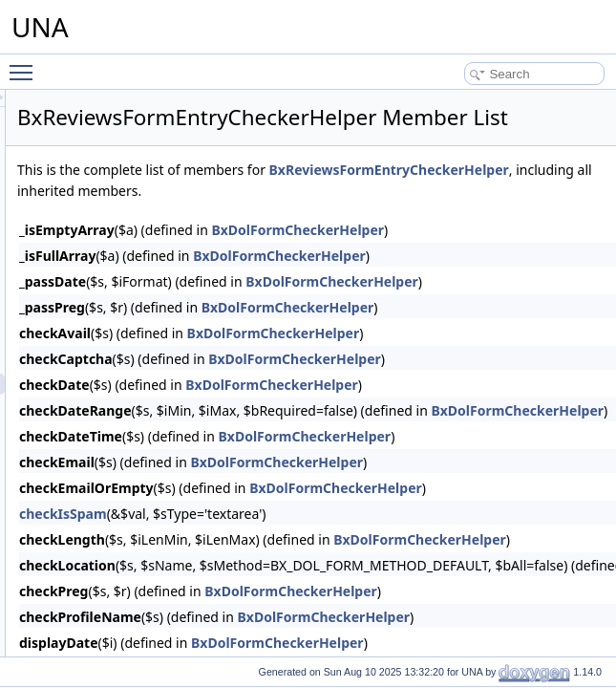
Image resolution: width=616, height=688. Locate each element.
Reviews (89, 258)
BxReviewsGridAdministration (159, 468)
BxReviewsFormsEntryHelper (158, 447)
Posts (82, 132)
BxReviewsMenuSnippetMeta (158, 594)
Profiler (86, 153)
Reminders (96, 216)
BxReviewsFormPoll (134, 405)
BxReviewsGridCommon (146, 489)
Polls (80, 111)
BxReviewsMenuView (138, 615)
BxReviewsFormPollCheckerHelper (172, 426)
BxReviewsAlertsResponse (152, 279)
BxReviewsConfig (128, 321)
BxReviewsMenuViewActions (157, 636)
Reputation (96, 237)
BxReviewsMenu (126, 531)
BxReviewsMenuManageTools (160, 573)
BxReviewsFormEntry (138, 363)
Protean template (111, 174)
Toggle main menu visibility (26, 64)
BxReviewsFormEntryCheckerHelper (176, 384)
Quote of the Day (111, 195)
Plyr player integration (123, 90)
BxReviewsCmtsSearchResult (159, 300)
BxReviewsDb (119, 342)
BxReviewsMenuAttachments (158, 552)
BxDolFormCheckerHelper (518, 303)
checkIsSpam (302, 561)
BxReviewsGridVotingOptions (158, 510)
